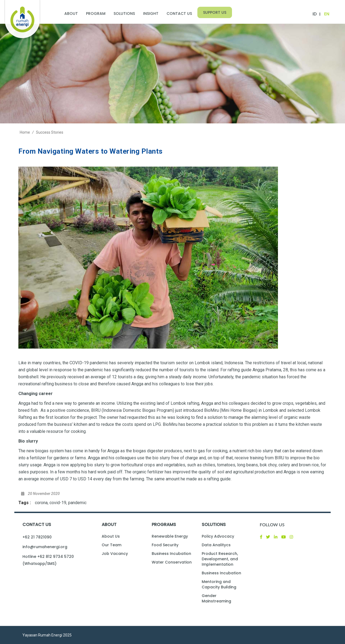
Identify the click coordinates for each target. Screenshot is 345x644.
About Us (111, 536)
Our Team (112, 545)
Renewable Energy (170, 536)
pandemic (77, 503)
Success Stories (50, 132)
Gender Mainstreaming (216, 598)
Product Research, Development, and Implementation (220, 559)
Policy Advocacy (218, 536)
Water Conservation (172, 562)
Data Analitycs (216, 545)
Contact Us (179, 14)
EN (327, 14)
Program (96, 14)
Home (25, 132)
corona (41, 503)
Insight (151, 14)
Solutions (124, 14)
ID (315, 14)
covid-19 (58, 503)
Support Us (215, 12)
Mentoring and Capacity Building (219, 584)
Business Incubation (171, 554)
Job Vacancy (115, 554)
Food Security (165, 545)
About (71, 14)
